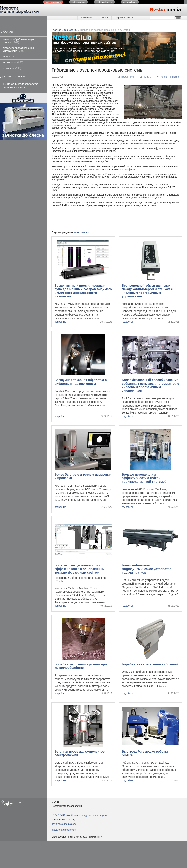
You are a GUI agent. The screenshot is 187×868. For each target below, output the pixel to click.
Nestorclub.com (95, 837)
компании (12, 68)
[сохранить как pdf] (168, 77)
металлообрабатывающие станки (19, 41)
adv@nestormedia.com (64, 824)
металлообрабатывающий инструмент (19, 49)
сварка (10, 57)
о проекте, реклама (125, 18)
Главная (56, 30)
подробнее (60, 322)
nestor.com (53, 2)
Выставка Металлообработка (21, 85)
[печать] (145, 77)
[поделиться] (126, 77)
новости (104, 18)
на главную (87, 18)
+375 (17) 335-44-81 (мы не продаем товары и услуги (80, 815)
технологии (13, 62)
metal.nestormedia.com (64, 830)
